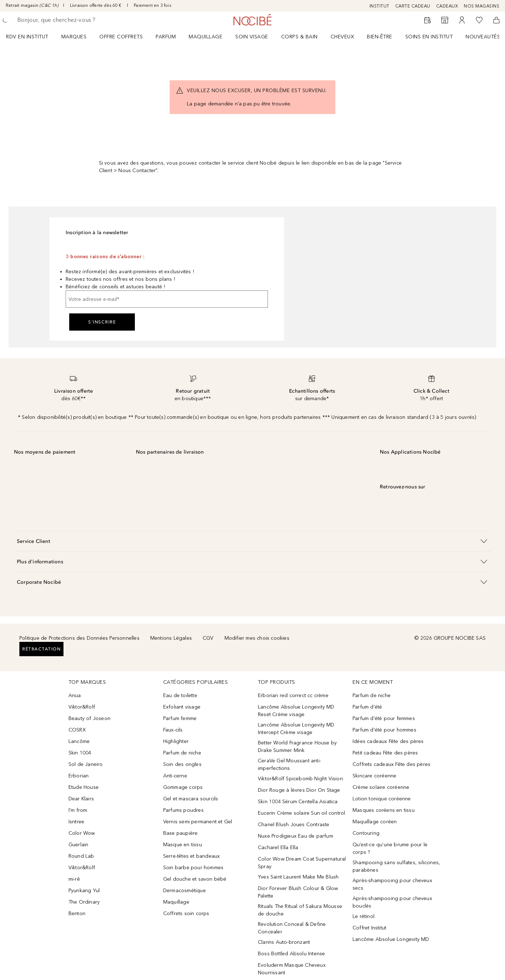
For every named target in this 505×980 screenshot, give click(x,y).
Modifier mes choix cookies (257, 638)
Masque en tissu (183, 845)
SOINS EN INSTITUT (429, 37)
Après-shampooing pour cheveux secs (392, 884)
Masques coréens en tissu (384, 810)
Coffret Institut (369, 928)
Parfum (166, 37)
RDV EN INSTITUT (27, 37)
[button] (252, 541)
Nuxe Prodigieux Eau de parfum (296, 836)
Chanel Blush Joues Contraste (294, 825)
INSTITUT (379, 6)
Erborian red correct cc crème (293, 695)
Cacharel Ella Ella (278, 848)
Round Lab (81, 856)
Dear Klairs (81, 799)
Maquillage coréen (375, 822)
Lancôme (79, 741)
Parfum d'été (367, 707)
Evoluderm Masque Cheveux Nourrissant (292, 969)
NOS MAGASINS (482, 6)
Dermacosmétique (185, 891)
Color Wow (82, 833)
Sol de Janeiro (86, 764)
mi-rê (74, 879)
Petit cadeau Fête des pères (385, 753)
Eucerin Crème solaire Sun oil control (301, 813)
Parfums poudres (183, 810)
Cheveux (343, 37)
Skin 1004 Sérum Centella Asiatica (298, 802)
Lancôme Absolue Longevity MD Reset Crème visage (296, 711)
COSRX (77, 730)
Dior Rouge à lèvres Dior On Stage (299, 790)
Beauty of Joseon (89, 718)
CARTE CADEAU (413, 6)
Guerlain (79, 845)
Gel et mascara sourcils (191, 799)
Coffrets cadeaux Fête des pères (391, 764)
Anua (75, 695)
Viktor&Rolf (82, 707)
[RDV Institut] (428, 20)
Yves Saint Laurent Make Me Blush (298, 877)
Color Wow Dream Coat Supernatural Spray (302, 863)
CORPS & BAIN (299, 37)
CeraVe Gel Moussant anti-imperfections (289, 764)
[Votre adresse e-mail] (167, 299)
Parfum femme (180, 718)
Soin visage (252, 37)
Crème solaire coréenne (381, 787)
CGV (208, 638)
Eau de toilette (180, 695)
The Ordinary (84, 902)
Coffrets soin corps (186, 913)
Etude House (84, 787)
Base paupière (181, 833)
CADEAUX (447, 6)
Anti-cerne (175, 776)
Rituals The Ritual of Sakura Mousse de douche (300, 910)
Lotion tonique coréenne (382, 799)
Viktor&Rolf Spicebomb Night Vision (300, 779)
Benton (77, 913)
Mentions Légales (171, 638)
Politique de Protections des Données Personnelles (79, 638)
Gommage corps (183, 787)
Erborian (79, 776)
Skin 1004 (80, 753)
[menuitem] (32, 37)
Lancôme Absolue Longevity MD (391, 939)
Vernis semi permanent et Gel (199, 822)
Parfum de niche (182, 753)
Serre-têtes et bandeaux (192, 856)
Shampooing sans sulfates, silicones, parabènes (396, 866)
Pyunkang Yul (84, 891)
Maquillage (206, 37)
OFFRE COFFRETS (121, 37)
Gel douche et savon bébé (195, 879)
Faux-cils (173, 730)
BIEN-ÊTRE (380, 37)
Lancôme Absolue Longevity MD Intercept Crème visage (296, 729)
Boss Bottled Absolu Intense (291, 954)
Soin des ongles (182, 764)
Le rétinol (364, 916)
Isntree (76, 822)
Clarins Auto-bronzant (284, 942)
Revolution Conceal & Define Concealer (292, 928)
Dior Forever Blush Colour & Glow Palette (298, 892)
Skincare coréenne (374, 776)
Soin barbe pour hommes (193, 868)
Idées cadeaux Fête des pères (388, 741)
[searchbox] (70, 20)
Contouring (366, 833)
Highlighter (176, 741)
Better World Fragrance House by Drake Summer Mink (297, 747)
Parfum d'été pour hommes (384, 730)
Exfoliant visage (182, 707)
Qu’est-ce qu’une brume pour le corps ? (390, 848)
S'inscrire (102, 322)
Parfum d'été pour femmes (384, 718)
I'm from (78, 810)
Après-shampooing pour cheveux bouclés (392, 902)
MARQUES (74, 37)
